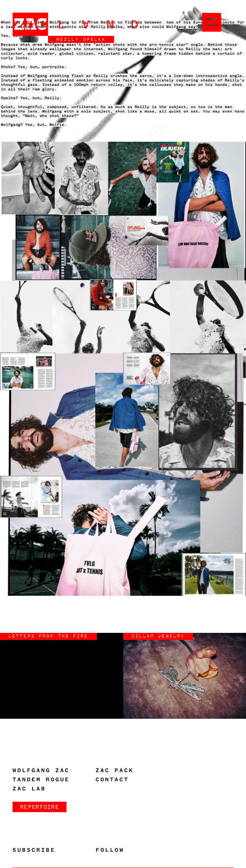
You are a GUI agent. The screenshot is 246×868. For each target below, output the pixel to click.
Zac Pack (115, 770)
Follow (110, 850)
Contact (112, 780)
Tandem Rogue (41, 780)
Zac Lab (29, 789)
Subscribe (34, 850)
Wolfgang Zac (41, 770)
